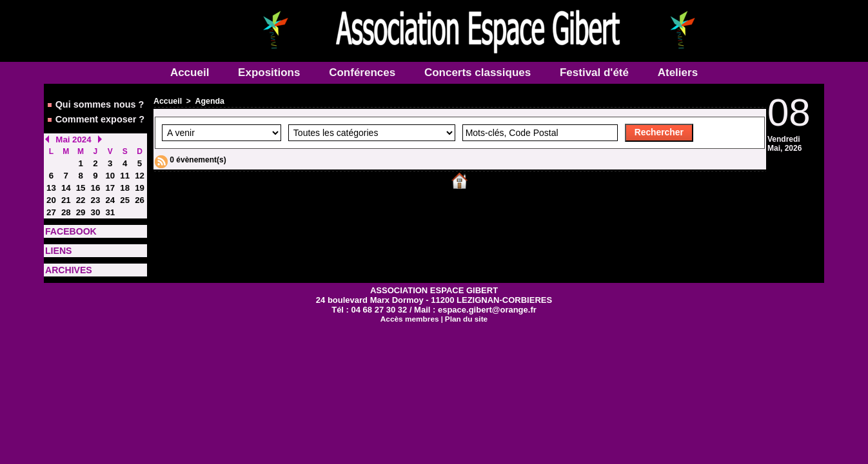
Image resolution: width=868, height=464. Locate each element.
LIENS (56, 240)
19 (140, 181)
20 (51, 193)
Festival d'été (596, 72)
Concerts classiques (479, 72)
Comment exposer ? (93, 116)
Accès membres (411, 306)
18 (125, 181)
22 (80, 193)
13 (51, 181)
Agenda (208, 101)
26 (140, 193)
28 (66, 204)
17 (110, 181)
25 (125, 193)
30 (95, 204)
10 (110, 169)
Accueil (191, 72)
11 (125, 169)
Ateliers (678, 72)
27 (51, 204)
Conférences (364, 72)
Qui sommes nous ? (93, 103)
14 (66, 181)
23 (95, 193)
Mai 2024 (72, 135)
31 (110, 204)
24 (110, 193)
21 (66, 193)
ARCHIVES (65, 258)
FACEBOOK (67, 222)
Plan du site (464, 306)
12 (140, 169)
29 (80, 204)
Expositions (271, 72)
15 (80, 181)
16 (95, 181)
